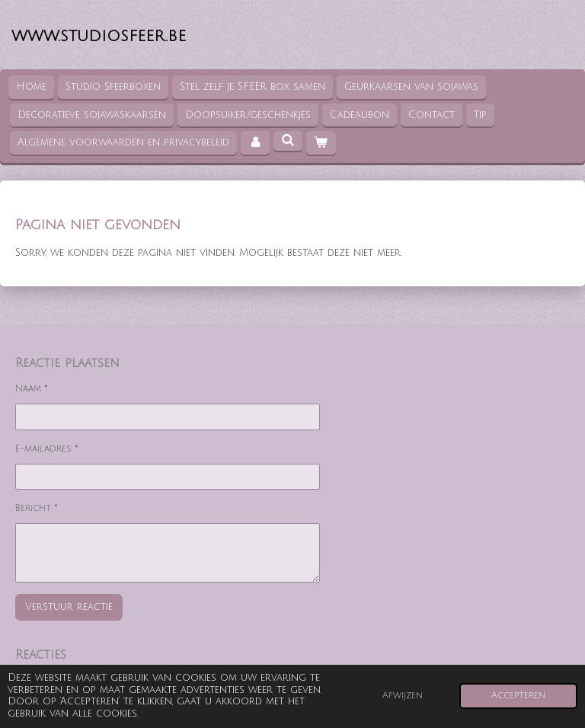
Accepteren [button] (518, 696)
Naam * (32, 389)
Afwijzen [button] (403, 696)
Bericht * (37, 508)
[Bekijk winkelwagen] (321, 143)
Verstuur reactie (69, 606)
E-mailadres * (47, 448)
